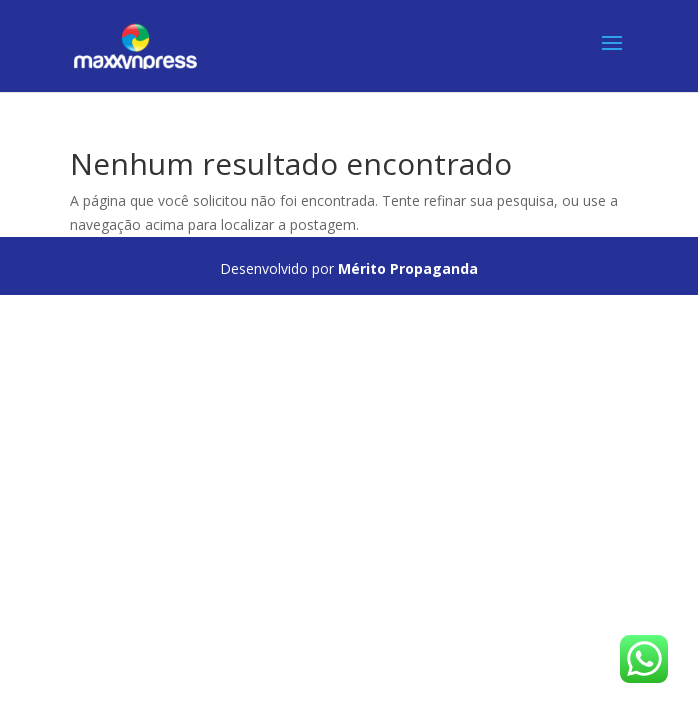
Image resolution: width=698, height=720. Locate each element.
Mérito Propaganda (408, 268)
